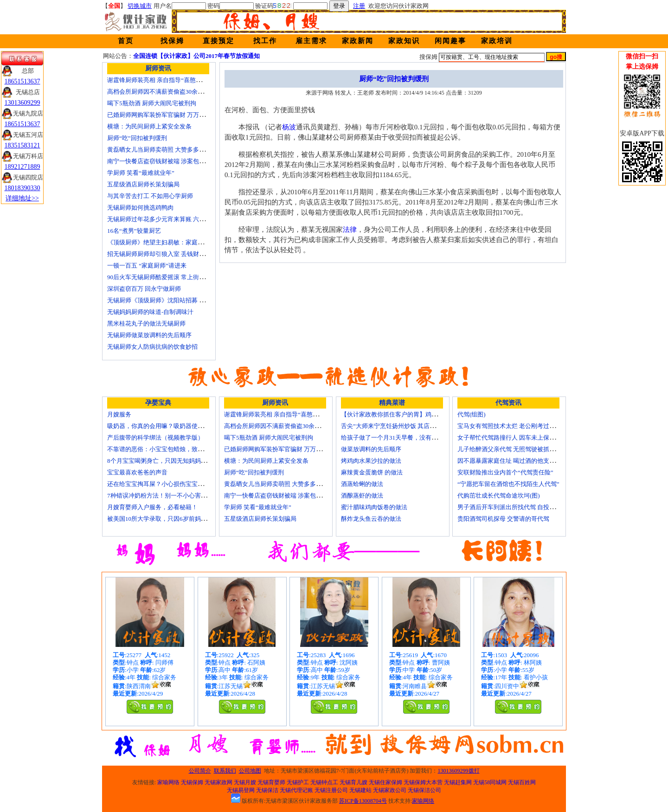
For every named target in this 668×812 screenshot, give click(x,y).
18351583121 (22, 145)
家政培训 (497, 41)
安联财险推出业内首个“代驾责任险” (505, 472)
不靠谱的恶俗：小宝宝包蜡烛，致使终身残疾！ (170, 449)
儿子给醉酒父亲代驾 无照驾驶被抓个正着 (512, 449)
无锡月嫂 (245, 782)
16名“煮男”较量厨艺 (134, 231)
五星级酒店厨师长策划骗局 (143, 184)
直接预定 (218, 41)
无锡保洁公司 (424, 790)
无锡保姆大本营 (423, 782)
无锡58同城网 (490, 782)
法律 (350, 230)
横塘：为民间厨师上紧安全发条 (149, 126)
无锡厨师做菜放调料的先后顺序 (149, 335)
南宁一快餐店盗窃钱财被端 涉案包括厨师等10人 (171, 161)
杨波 (289, 127)
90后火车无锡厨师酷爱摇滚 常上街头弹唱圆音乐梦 (174, 277)
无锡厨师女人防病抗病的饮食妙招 (152, 347)
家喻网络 (168, 782)
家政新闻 (358, 41)
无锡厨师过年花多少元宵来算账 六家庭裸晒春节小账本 (180, 219)
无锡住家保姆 (385, 782)
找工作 (265, 41)
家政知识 (404, 41)
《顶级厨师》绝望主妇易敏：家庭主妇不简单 (167, 242)
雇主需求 (311, 41)
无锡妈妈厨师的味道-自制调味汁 (150, 312)
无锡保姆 (192, 782)
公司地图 (250, 771)
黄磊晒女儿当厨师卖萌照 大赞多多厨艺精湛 (165, 150)
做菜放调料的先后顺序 (371, 449)
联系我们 (225, 771)
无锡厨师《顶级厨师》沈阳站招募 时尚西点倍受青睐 (177, 300)
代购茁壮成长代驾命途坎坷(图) (499, 496)
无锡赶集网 (458, 782)
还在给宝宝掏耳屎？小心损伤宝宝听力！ (161, 484)
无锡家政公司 (390, 790)
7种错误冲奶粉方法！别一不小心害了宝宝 (163, 496)
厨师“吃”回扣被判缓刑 (137, 138)
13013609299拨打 (459, 771)
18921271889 (22, 167)
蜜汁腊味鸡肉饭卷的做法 (374, 507)
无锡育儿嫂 (353, 782)
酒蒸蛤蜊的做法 (362, 484)
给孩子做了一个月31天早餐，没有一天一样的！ (404, 438)
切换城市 (140, 6)
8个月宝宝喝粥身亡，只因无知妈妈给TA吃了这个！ (176, 461)
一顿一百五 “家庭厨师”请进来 (147, 265)
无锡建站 (360, 790)
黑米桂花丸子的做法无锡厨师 (146, 323)
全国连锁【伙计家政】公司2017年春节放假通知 (196, 56)
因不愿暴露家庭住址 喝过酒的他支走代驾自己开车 (524, 461)
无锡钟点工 (324, 782)
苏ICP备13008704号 (363, 801)
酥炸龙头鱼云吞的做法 (371, 519)
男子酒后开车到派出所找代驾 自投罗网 (509, 507)
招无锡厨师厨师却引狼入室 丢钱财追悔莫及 (165, 254)
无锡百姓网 (522, 782)
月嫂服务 (119, 414)
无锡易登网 (241, 790)
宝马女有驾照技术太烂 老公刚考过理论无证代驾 (521, 426)
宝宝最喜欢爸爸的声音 (137, 472)
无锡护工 (298, 782)
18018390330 (22, 188)
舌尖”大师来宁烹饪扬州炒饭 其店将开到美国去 (403, 426)
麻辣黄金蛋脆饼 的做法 (372, 472)
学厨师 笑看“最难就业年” (141, 173)
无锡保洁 (267, 790)
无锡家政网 (218, 782)
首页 (126, 41)
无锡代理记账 (296, 790)
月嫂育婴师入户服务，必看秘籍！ (152, 507)
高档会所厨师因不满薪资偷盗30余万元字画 (164, 92)
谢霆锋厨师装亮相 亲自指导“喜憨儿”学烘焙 (165, 80)
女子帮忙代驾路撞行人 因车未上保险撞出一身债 (521, 438)
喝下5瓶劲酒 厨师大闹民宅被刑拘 (152, 103)
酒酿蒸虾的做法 (362, 496)
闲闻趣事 (450, 41)
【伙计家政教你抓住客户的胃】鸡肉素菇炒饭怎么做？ (413, 414)
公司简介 (200, 771)
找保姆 (172, 41)
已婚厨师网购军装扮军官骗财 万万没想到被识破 (171, 115)
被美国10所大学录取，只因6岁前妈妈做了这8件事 (173, 519)
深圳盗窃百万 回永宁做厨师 (144, 289)
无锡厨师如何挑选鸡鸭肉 (140, 208)
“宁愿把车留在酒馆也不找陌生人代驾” (508, 484)
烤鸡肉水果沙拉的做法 (371, 461)
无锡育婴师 (271, 782)
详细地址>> (22, 198)
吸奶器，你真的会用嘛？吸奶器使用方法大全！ (170, 426)
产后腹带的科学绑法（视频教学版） (155, 438)
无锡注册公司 (331, 790)
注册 (359, 6)
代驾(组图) (472, 414)
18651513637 (22, 81)
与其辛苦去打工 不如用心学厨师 (150, 196)
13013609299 (22, 103)
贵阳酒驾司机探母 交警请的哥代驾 (503, 519)
